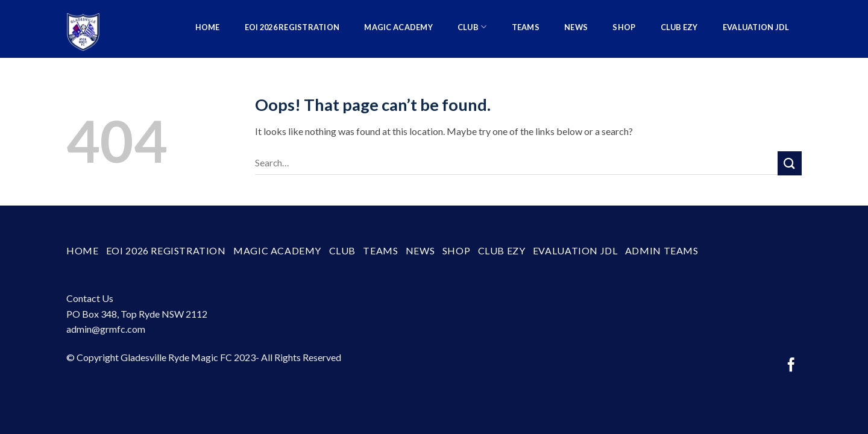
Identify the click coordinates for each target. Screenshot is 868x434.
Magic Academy (398, 27)
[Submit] (790, 163)
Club (472, 27)
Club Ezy (679, 27)
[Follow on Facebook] (791, 366)
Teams (526, 27)
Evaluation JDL (756, 27)
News (576, 27)
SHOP (624, 27)
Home (208, 27)
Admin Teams (768, 81)
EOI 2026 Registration (292, 27)
